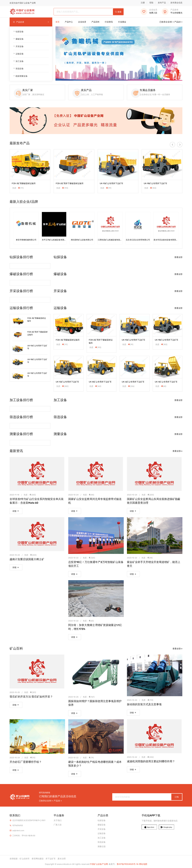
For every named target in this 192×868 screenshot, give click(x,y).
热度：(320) (89, 558)
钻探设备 (18, 32)
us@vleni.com (18, 831)
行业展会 (122, 22)
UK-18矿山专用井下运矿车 (155, 184)
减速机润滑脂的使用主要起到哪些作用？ (151, 761)
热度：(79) (88, 758)
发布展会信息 (176, 3)
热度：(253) (30, 495)
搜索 (118, 12)
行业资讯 (109, 22)
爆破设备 (18, 39)
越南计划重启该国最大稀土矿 (27, 560)
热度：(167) (89, 697)
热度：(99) (106, 189)
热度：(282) (62, 387)
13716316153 (18, 825)
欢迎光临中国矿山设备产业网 (23, 3)
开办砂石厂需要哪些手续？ (26, 762)
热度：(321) (30, 693)
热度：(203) (148, 495)
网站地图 (143, 864)
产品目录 (31, 22)
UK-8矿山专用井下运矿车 (100, 382)
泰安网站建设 (38, 859)
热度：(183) (150, 189)
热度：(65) (161, 387)
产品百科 (95, 22)
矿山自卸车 (25, 859)
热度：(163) (95, 387)
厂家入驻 (58, 825)
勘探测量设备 (20, 76)
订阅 (177, 797)
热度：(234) (148, 757)
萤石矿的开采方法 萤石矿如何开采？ (31, 697)
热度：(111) (18, 189)
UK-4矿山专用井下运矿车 (166, 382)
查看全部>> (177, 452)
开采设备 (18, 46)
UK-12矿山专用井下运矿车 (37, 375)
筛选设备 (18, 69)
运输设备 (18, 54)
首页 (57, 22)
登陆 (151, 3)
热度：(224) (30, 555)
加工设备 (18, 61)
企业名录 (82, 22)
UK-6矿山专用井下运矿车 (133, 382)
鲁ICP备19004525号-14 (128, 864)
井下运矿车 (51, 859)
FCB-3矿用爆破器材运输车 (24, 184)
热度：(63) (88, 621)
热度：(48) (89, 495)
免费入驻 (149, 11)
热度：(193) (62, 189)
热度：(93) (30, 758)
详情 (16, 512)
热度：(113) (147, 700)
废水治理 (62, 859)
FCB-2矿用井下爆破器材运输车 (70, 184)
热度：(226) (128, 387)
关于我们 (58, 820)
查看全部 (178, 258)
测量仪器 (102, 847)
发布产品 (162, 3)
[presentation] (172, 145)
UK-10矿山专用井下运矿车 (111, 184)
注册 (143, 3)
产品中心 (69, 22)
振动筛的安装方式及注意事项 (144, 705)
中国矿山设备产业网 (99, 864)
